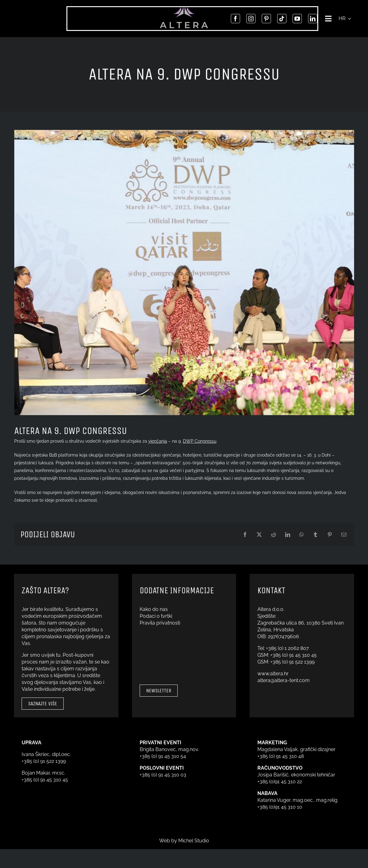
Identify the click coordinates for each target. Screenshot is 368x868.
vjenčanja (158, 441)
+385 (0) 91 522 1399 (292, 662)
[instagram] (250, 19)
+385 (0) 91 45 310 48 (281, 756)
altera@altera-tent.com (283, 680)
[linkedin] (311, 19)
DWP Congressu (200, 441)
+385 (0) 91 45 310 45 (294, 655)
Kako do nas (154, 609)
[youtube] (296, 19)
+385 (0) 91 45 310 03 (163, 775)
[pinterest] (265, 19)
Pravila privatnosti (160, 623)
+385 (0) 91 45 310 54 (163, 756)
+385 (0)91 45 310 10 (280, 807)
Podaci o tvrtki (156, 616)
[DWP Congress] (184, 273)
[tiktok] (281, 19)
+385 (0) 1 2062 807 (288, 648)
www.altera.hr (273, 674)
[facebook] (234, 19)
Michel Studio (194, 841)
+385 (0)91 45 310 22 (280, 782)
